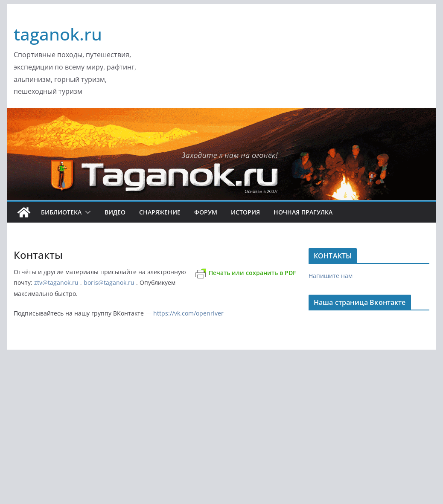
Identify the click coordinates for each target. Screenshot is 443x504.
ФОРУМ (206, 212)
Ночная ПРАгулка (303, 212)
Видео (115, 212)
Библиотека (61, 212)
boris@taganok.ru (109, 282)
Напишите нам (331, 276)
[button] (86, 212)
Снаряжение (160, 212)
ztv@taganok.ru (56, 282)
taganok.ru (58, 34)
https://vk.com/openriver (188, 313)
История (245, 212)
